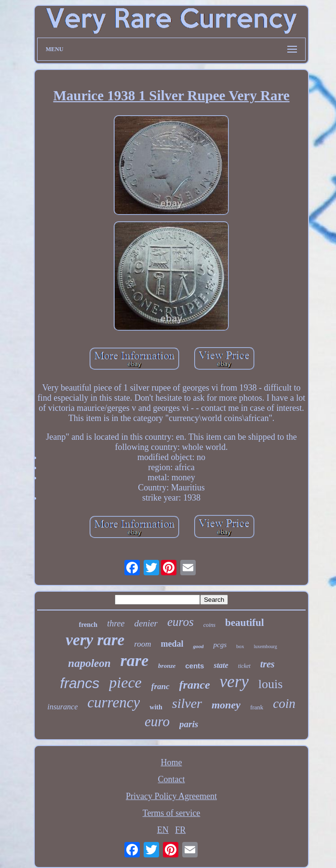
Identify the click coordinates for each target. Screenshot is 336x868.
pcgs (220, 645)
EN (163, 830)
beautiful (245, 623)
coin (284, 704)
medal (172, 644)
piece (125, 682)
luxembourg (265, 646)
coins (209, 625)
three (116, 624)
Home (172, 762)
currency (114, 702)
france (195, 685)
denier (146, 623)
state (221, 665)
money (226, 705)
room (142, 644)
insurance (62, 707)
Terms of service (172, 813)
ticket (244, 666)
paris (189, 724)
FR (180, 830)
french (88, 625)
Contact (172, 779)
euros (181, 622)
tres (268, 664)
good (198, 646)
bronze (167, 666)
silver (187, 703)
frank (257, 707)
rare (135, 660)
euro (157, 721)
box (240, 646)
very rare (95, 640)
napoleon (89, 663)
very (234, 682)
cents (195, 666)
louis (271, 684)
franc (161, 686)
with (156, 707)
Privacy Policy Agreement (171, 796)
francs (80, 683)
